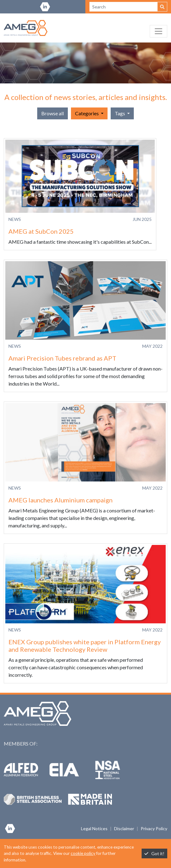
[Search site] (124, 7)
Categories (87, 113)
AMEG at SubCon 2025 (41, 231)
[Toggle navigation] (158, 31)
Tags (120, 113)
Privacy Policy (154, 828)
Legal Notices (94, 828)
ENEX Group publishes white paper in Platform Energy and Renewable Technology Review (85, 646)
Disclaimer (124, 828)
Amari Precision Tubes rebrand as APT (62, 358)
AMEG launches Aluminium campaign (60, 500)
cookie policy (83, 853)
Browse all (53, 113)
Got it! (154, 853)
